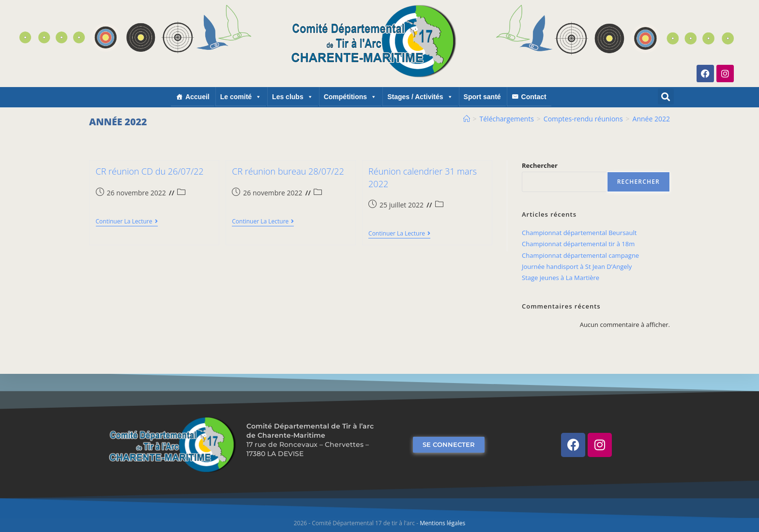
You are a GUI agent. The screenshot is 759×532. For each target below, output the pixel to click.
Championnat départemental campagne (580, 255)
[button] (666, 96)
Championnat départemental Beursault (579, 233)
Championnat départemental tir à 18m (578, 244)
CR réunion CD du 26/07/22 (150, 171)
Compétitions (350, 97)
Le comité (241, 97)
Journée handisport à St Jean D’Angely (577, 266)
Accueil (197, 97)
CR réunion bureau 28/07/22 (288, 171)
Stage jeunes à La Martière (561, 278)
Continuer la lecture (127, 222)
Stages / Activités (420, 97)
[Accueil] (467, 119)
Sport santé (482, 97)
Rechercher (540, 165)
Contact (534, 97)
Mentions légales (442, 523)
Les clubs (293, 97)
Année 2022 (651, 119)
